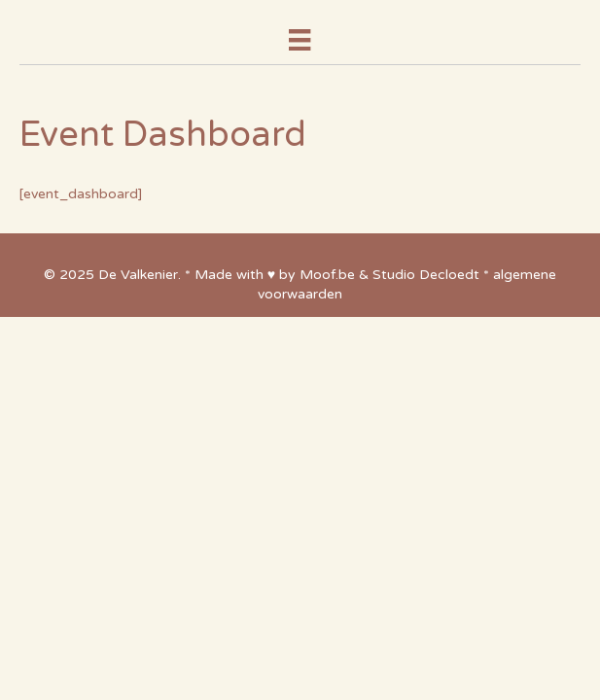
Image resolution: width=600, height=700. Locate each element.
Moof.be (327, 275)
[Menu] (300, 40)
